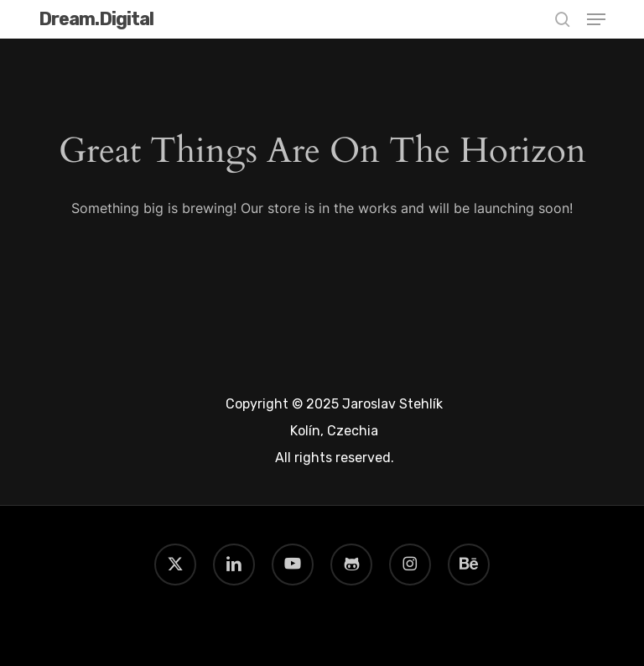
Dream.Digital (96, 19)
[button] (596, 19)
